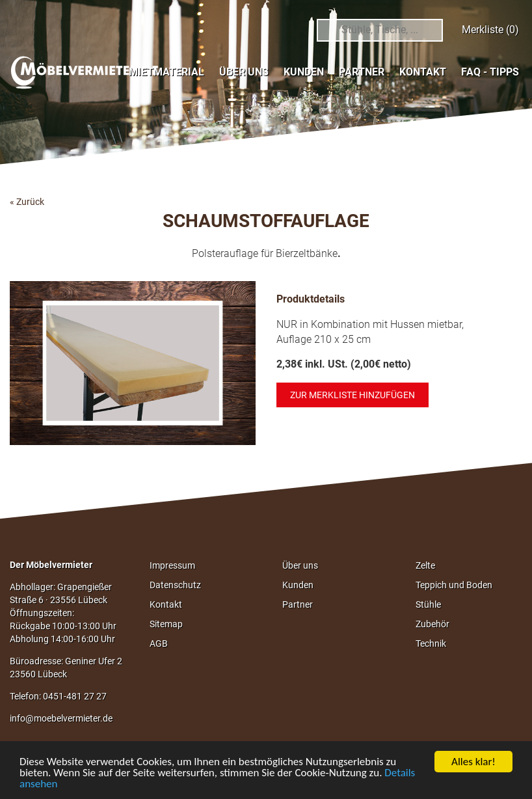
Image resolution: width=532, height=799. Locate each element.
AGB (159, 643)
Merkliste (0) (490, 30)
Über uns (244, 72)
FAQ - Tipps (490, 72)
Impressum (172, 565)
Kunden (304, 72)
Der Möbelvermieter (51, 565)
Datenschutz (175, 585)
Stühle (428, 604)
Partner (362, 72)
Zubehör (432, 624)
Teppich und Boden (454, 585)
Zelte (425, 565)
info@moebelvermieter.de (61, 718)
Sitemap (166, 624)
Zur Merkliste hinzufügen (352, 395)
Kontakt (423, 72)
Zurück (30, 202)
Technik (431, 643)
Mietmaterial (166, 72)
